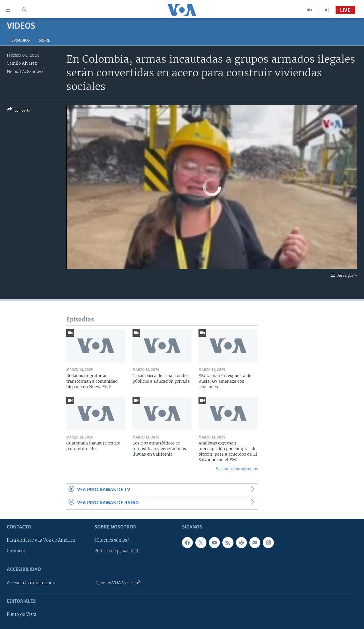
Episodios (20, 41)
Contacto (16, 551)
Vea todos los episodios (237, 469)
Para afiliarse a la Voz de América (41, 540)
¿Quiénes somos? (112, 540)
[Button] (19, 111)
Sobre (44, 41)
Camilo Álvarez (22, 63)
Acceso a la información (31, 583)
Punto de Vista (22, 614)
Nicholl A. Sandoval (26, 71)
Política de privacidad (116, 551)
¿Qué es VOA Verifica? (118, 583)
